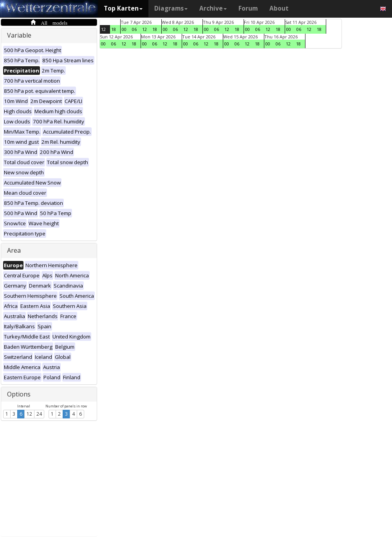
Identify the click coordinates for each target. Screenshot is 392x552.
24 (39, 414)
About (279, 8)
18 (114, 29)
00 (124, 29)
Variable (19, 35)
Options (19, 394)
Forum (248, 8)
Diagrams (171, 8)
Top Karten (123, 8)
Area (14, 250)
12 (29, 414)
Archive (213, 8)
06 (134, 29)
